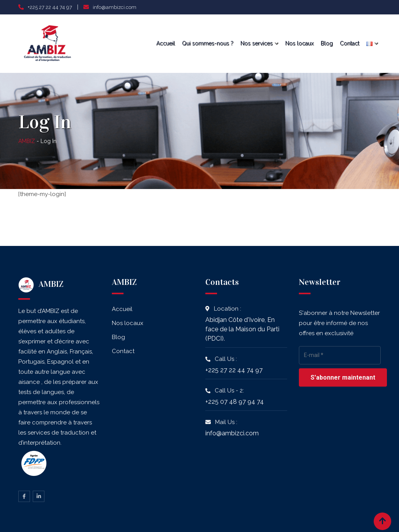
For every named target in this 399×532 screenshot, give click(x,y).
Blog (327, 43)
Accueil (166, 43)
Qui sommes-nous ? (208, 43)
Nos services (257, 43)
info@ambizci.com (115, 7)
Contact (350, 43)
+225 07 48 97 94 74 (235, 402)
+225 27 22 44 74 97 (50, 7)
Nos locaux (299, 43)
